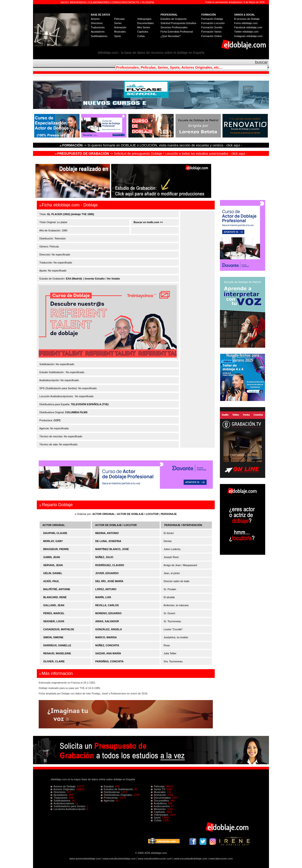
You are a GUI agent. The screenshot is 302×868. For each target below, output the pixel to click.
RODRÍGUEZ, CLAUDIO (110, 565)
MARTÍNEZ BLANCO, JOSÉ (112, 549)
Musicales (120, 32)
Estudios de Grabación (174, 19)
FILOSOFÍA (148, 2)
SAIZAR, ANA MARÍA (108, 653)
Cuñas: (157, 820)
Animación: (159, 795)
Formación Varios (211, 32)
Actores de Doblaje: (64, 786)
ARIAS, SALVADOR (107, 621)
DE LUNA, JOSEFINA (108, 541)
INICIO (65, 2)
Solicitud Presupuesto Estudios (178, 23)
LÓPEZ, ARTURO (106, 589)
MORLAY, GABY (53, 541)
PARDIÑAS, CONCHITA (109, 661)
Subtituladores (99, 36)
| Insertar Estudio (94, 279)
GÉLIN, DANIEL (53, 573)
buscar (261, 62)
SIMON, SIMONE (53, 637)
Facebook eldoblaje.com (248, 27)
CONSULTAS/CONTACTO (126, 2)
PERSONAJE (169, 514)
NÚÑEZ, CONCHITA (107, 645)
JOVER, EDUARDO (107, 573)
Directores (97, 23)
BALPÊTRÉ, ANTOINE (57, 589)
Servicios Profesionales (174, 27)
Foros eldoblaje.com (246, 23)
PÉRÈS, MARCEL (54, 613)
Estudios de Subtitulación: (118, 789)
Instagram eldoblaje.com (248, 36)
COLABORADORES (99, 2)
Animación (120, 27)
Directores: (59, 792)
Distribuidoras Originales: (117, 795)
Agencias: (108, 801)
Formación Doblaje (212, 19)
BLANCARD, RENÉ (55, 597)
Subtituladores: (61, 801)
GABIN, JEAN (52, 557)
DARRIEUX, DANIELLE (57, 645)
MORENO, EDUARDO (108, 613)
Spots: (156, 818)
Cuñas (141, 36)
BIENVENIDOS (78, 2)
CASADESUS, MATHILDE (59, 629)
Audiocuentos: (161, 806)
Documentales (145, 23)
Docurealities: (161, 801)
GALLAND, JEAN (54, 605)
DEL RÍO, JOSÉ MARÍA (109, 581)
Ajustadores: (60, 795)
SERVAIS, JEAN (53, 565)
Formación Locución (213, 23)
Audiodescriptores (63, 803)
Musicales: (159, 792)
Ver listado (113, 279)
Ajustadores (98, 32)
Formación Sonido (212, 27)
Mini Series (143, 27)
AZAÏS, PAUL (51, 581)
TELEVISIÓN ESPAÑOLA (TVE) (90, 404)
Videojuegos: (160, 815)
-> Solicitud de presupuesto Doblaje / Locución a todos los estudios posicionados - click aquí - (151, 154)
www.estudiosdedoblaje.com (120, 859)
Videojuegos (144, 19)
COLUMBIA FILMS (76, 412)
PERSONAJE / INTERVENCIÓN (183, 525)
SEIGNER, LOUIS (54, 621)
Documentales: (161, 798)
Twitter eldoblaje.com (246, 32)
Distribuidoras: (111, 792)
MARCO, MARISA (106, 637)
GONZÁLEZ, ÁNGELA (109, 629)
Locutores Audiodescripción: (69, 809)
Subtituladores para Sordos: (69, 806)
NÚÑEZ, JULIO (104, 557)
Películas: (158, 786)
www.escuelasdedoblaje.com (191, 859)
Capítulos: (159, 812)
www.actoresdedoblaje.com (85, 859)
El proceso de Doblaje (247, 19)
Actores (95, 19)
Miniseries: (159, 809)
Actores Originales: (63, 789)
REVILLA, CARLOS (107, 605)
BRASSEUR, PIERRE (56, 549)
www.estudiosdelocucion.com (155, 859)
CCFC (57, 420)
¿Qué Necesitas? (170, 36)
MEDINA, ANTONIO (107, 533)
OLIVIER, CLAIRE (54, 661)
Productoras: (110, 798)
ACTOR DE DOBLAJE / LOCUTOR (138, 514)
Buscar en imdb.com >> (148, 222)
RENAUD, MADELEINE (57, 653)
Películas (120, 19)
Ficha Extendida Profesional (177, 32)
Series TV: (159, 789)
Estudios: (108, 786)
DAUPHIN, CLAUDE (55, 533)
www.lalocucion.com (221, 859)
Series (118, 23)
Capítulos (143, 32)
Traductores (98, 27)
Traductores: (60, 798)
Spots (117, 36)
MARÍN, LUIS (103, 597)
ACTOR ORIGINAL (104, 514)
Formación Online (212, 36)
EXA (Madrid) (74, 279)
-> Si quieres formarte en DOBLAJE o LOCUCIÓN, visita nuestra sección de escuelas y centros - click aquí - (152, 145)
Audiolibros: (159, 803)
